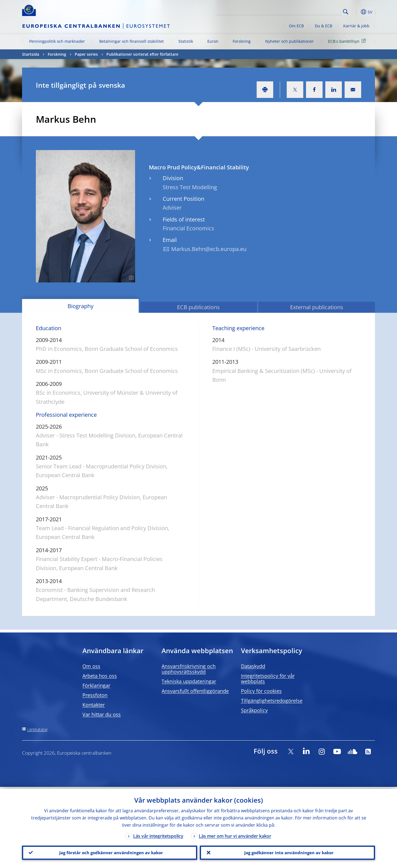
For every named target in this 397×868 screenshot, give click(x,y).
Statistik (186, 41)
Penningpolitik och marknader (57, 41)
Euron (213, 41)
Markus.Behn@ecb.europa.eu (209, 249)
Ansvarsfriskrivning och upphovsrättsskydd (189, 669)
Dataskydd (253, 666)
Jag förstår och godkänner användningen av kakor (110, 852)
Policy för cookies (261, 691)
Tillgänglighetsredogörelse (272, 701)
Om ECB (296, 26)
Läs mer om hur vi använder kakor (235, 834)
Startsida (31, 54)
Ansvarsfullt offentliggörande (195, 691)
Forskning (242, 41)
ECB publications (198, 307)
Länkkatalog (37, 729)
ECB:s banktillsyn (348, 41)
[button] (356, 12)
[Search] (313, 11)
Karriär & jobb (356, 26)
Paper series (86, 54)
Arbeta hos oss (100, 676)
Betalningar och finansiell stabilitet (132, 41)
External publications (317, 307)
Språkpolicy (254, 710)
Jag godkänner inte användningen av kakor (288, 852)
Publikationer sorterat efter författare (142, 54)
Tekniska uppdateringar (189, 681)
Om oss (91, 666)
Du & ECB (324, 26)
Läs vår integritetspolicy (158, 834)
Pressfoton (95, 695)
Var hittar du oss (102, 714)
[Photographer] (131, 278)
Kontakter (94, 705)
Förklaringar (96, 685)
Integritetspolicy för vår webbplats (268, 679)
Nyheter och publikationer (289, 41)
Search (346, 12)
